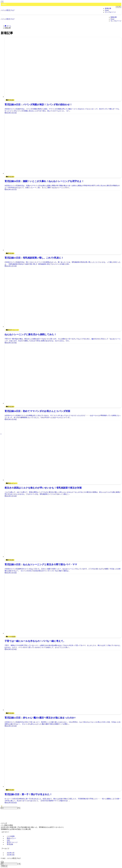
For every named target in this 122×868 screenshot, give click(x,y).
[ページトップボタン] (2, 862)
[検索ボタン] (120, 7)
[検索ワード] (9, 808)
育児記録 (10, 844)
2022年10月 (11, 855)
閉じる (4, 866)
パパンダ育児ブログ (8, 10)
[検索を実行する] (19, 808)
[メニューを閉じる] (2, 2)
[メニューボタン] (117, 7)
